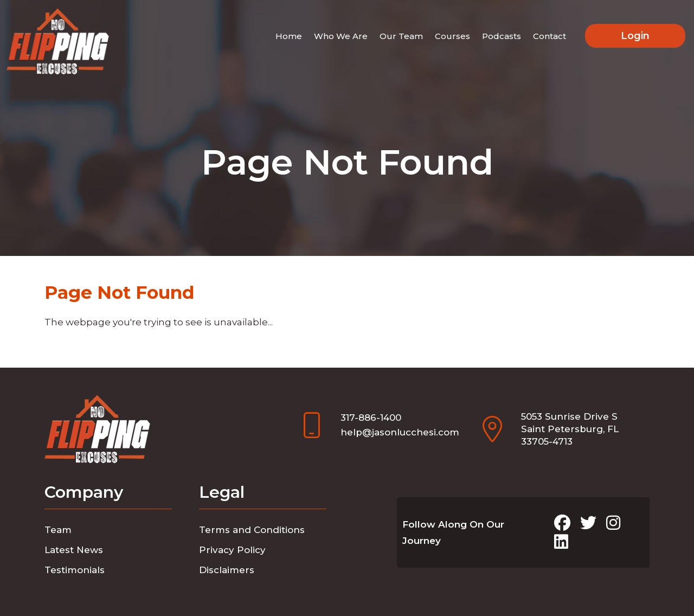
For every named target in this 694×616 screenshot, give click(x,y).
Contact (550, 36)
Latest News (74, 550)
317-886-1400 (371, 418)
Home (289, 36)
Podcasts (502, 36)
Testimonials (75, 570)
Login (635, 36)
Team (58, 530)
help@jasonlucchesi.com (400, 432)
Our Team (401, 36)
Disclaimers (227, 570)
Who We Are (341, 36)
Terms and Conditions (252, 530)
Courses (452, 36)
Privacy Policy (232, 550)
